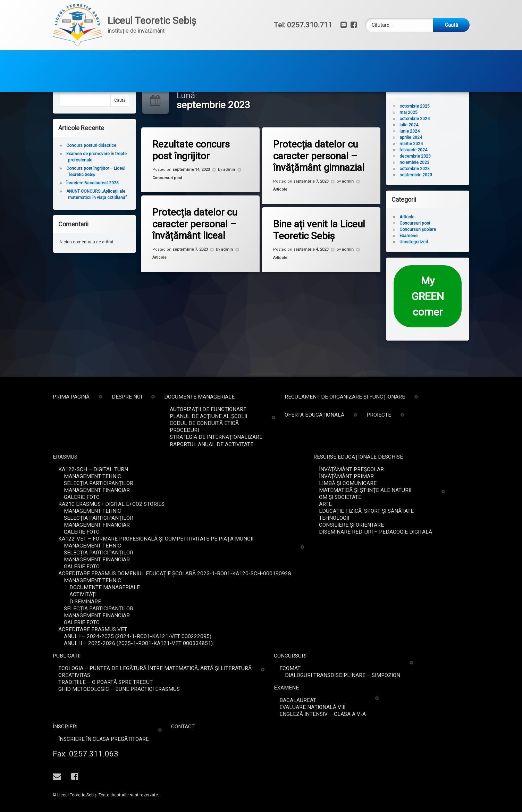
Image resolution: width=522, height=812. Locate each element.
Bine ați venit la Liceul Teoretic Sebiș (313, 246)
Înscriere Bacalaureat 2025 (71, 203)
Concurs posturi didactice (70, 166)
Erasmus (74, 58)
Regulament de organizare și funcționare (300, 37)
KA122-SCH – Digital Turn (411, 469)
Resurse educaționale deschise (152, 58)
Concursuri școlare (439, 250)
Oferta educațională (393, 37)
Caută (44, 110)
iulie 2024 (430, 145)
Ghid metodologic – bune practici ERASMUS (437, 689)
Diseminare (403, 602)
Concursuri (284, 58)
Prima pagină (79, 37)
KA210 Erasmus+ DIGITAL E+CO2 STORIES (429, 504)
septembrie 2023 (437, 195)
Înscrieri (387, 58)
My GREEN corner (449, 317)
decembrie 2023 (436, 177)
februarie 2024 (435, 170)
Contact (435, 58)
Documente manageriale (193, 37)
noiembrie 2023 (436, 183)
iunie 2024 (431, 152)
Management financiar (414, 490)
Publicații (231, 58)
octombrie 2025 (436, 127)
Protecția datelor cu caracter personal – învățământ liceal (199, 244)
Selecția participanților (416, 483)
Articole (285, 208)
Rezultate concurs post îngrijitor (195, 170)
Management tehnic (410, 476)
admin (230, 191)
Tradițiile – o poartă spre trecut (423, 682)
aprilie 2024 (432, 158)
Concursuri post (171, 197)
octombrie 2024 (436, 139)
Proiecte (448, 37)
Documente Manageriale (422, 587)
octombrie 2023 (436, 189)
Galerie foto (399, 497)
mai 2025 (430, 133)
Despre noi (129, 37)
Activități (401, 594)
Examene (337, 58)
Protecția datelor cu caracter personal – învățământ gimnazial (323, 176)
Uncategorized (435, 262)
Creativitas (392, 675)
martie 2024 (432, 164)
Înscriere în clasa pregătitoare (421, 739)
